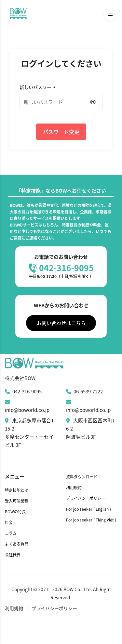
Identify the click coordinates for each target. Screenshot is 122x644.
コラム (11, 533)
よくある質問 (17, 544)
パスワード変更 (61, 132)
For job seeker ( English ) (88, 509)
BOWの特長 (15, 512)
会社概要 (13, 555)
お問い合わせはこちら (61, 323)
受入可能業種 (17, 501)
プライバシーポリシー (86, 498)
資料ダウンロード (82, 477)
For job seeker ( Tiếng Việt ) (91, 520)
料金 (9, 522)
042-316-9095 (23, 391)
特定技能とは (17, 490)
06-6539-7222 (84, 391)
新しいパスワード (38, 87)
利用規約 (74, 488)
